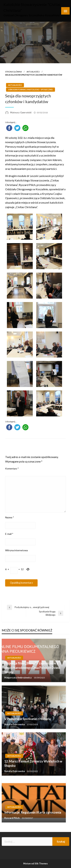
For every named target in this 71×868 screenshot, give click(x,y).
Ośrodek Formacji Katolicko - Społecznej (31, 90)
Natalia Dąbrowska (15, 724)
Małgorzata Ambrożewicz (18, 678)
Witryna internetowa (16, 550)
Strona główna (13, 72)
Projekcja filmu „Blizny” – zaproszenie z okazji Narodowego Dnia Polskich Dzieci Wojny (32, 668)
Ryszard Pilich (12, 818)
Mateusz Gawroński (21, 112)
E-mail (9, 534)
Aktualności (33, 72)
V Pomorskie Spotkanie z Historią (27, 719)
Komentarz (12, 468)
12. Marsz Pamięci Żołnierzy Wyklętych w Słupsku (33, 763)
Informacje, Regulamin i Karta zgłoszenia (33, 812)
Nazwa (10, 517)
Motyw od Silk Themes (35, 863)
